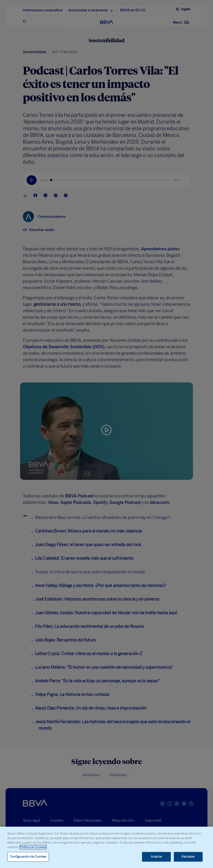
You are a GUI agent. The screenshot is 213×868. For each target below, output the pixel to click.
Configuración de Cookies (28, 857)
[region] (106, 847)
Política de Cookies (33, 847)
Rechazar (188, 857)
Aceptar (156, 857)
